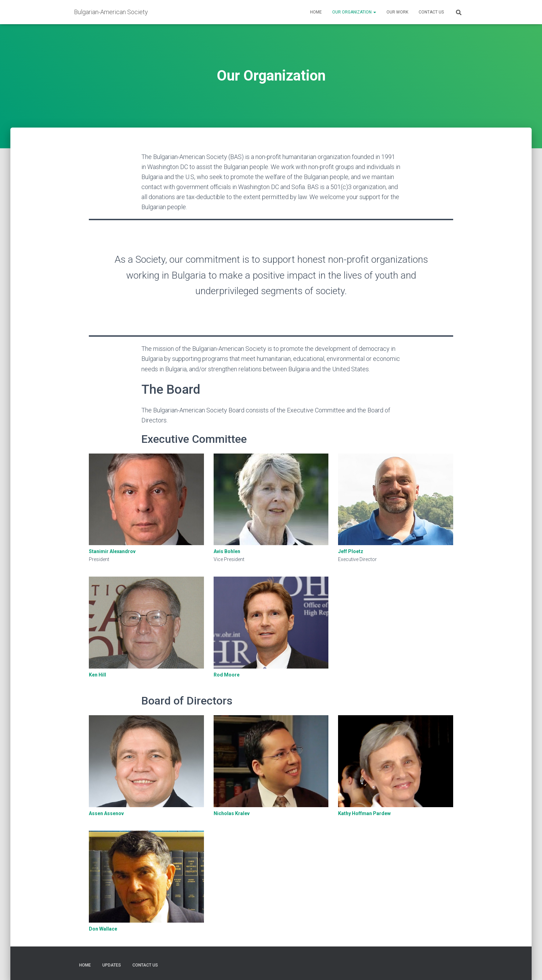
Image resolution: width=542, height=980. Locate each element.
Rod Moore (227, 675)
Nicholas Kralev (232, 813)
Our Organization (354, 12)
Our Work (397, 12)
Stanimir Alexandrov (112, 551)
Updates (112, 965)
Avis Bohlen (227, 551)
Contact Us (431, 12)
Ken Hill (97, 675)
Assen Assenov (106, 813)
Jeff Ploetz (351, 551)
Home (316, 12)
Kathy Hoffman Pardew (364, 813)
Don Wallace (103, 929)
